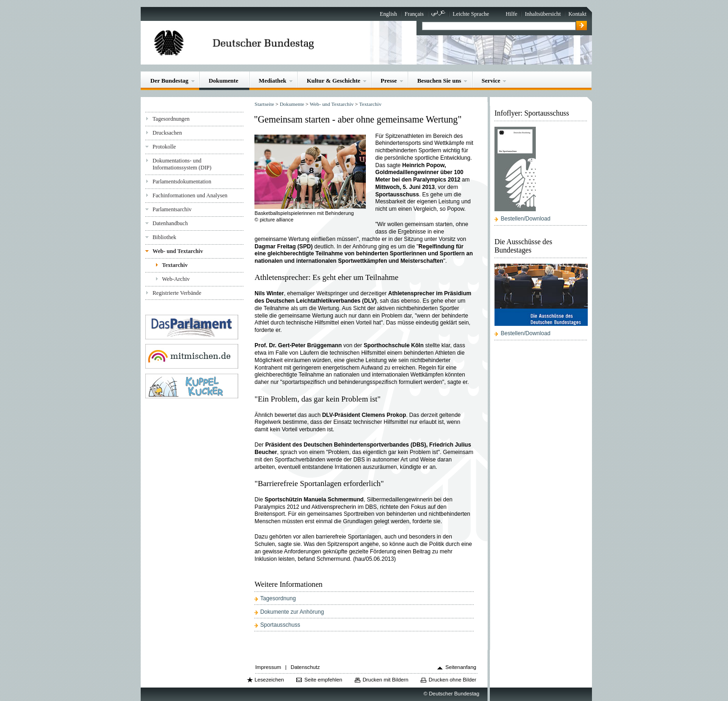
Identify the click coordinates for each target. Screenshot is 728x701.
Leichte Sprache (471, 14)
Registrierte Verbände (177, 293)
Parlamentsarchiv (172, 209)
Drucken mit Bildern (386, 680)
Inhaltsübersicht (543, 14)
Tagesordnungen (171, 119)
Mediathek (273, 81)
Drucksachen (167, 133)
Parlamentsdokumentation (182, 182)
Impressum (268, 667)
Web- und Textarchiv (178, 251)
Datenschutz (305, 667)
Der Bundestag (169, 81)
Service (491, 81)
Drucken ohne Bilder (452, 680)
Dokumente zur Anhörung (292, 612)
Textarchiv (175, 265)
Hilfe (511, 14)
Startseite (264, 104)
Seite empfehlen (323, 680)
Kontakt (577, 14)
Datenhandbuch (170, 223)
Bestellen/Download (525, 219)
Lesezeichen (269, 680)
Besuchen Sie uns (439, 81)
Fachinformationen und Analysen (190, 195)
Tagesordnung (278, 598)
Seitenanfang (461, 667)
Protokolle (164, 147)
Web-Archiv (176, 279)
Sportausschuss (280, 625)
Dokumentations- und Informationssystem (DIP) (182, 164)
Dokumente (224, 81)
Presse (389, 81)
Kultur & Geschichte (334, 81)
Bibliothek (164, 237)
